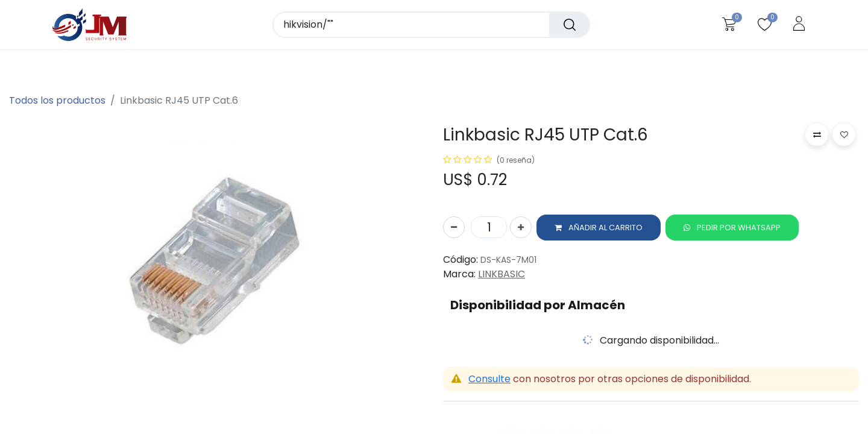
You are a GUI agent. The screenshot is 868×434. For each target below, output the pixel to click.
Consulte (489, 382)
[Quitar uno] (454, 230)
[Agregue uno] (521, 230)
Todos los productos (57, 100)
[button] (599, 230)
